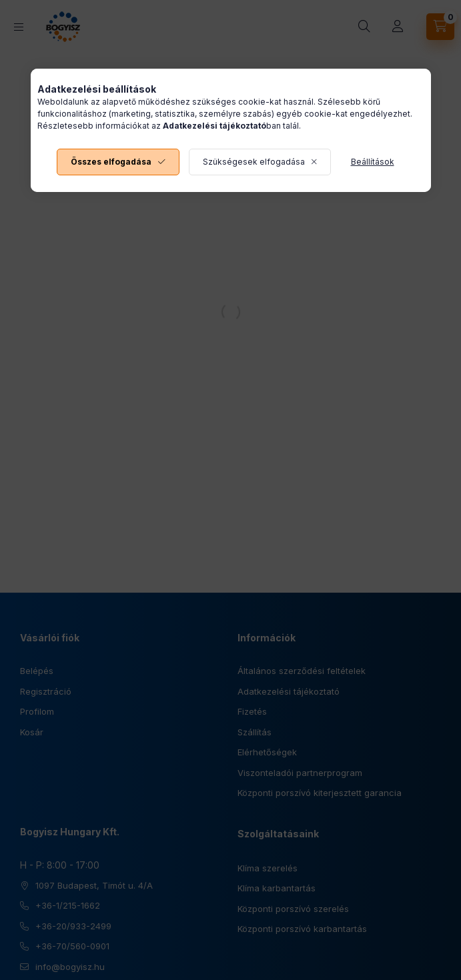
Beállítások (373, 162)
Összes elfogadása (111, 162)
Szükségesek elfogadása (254, 162)
